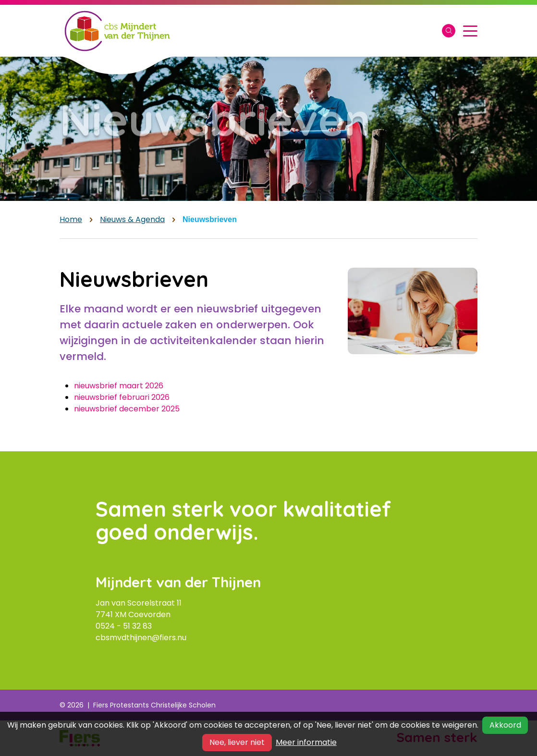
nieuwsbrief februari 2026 (122, 397)
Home (71, 219)
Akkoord (505, 725)
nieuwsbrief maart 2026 (119, 386)
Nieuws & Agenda (132, 219)
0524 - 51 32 (119, 626)
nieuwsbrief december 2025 (127, 409)
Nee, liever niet (237, 742)
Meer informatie (306, 742)
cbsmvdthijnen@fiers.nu (141, 638)
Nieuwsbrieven (210, 219)
